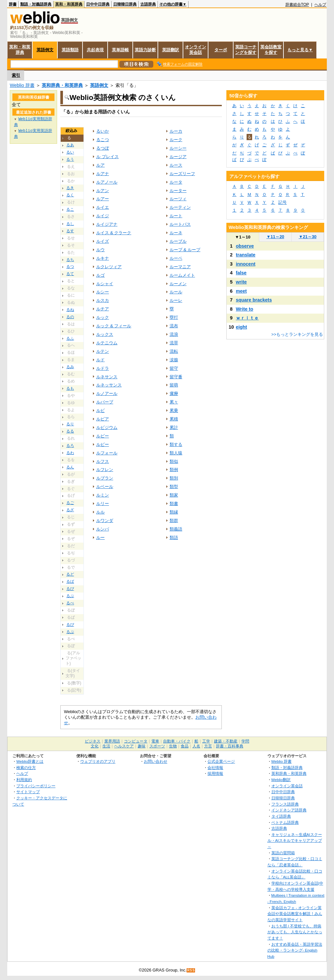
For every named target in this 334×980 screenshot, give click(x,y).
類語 (174, 538)
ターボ (221, 50)
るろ (70, 446)
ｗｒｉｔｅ (247, 318)
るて (70, 274)
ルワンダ (105, 521)
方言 (208, 746)
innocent (246, 264)
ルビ (100, 410)
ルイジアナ (107, 224)
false (241, 273)
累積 (174, 419)
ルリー (103, 504)
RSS (191, 970)
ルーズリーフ (182, 174)
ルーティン (180, 207)
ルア (100, 165)
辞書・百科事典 (230, 746)
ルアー (103, 199)
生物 (173, 746)
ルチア (103, 309)
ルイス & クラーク (114, 233)
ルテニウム (107, 343)
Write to (244, 309)
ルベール (105, 487)
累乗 (174, 410)
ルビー (103, 436)
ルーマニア (180, 267)
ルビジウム (107, 427)
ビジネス (93, 741)
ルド (100, 360)
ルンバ (103, 529)
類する (176, 444)
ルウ (100, 250)
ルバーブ (105, 402)
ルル (100, 512)
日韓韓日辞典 (125, 4)
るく (70, 195)
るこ (70, 209)
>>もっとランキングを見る (297, 334)
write (241, 282)
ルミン (103, 495)
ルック (103, 317)
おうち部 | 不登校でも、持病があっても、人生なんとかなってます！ (295, 932)
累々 (174, 402)
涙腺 (174, 360)
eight (241, 327)
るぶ (70, 596)
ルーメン (178, 284)
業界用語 (112, 741)
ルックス (105, 334)
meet (241, 291)
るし (70, 224)
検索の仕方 (26, 768)
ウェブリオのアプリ (98, 761)
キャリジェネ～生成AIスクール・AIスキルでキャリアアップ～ (295, 841)
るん (70, 467)
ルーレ (176, 300)
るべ (70, 603)
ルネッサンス (109, 385)
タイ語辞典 (281, 816)
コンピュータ (136, 741)
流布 (174, 326)
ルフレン (105, 470)
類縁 (174, 512)
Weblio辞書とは (30, 761)
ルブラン (105, 478)
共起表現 (95, 50)
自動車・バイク (177, 741)
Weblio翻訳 (281, 780)
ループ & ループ (185, 250)
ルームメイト (182, 275)
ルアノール (107, 182)
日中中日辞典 (98, 4)
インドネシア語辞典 (289, 810)
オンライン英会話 (196, 50)
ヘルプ (320, 5)
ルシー (103, 292)
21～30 (308, 237)
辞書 (13, 4)
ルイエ (103, 207)
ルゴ (100, 275)
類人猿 (176, 453)
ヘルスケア (124, 746)
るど (70, 574)
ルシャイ (105, 284)
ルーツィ (178, 199)
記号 (282, 202)
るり (70, 424)
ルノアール (107, 393)
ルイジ (103, 216)
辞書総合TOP (297, 5)
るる (70, 431)
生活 (106, 746)
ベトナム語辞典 (285, 822)
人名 (196, 746)
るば (70, 581)
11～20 (275, 237)
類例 (174, 470)
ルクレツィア (109, 267)
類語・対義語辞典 (36, 4)
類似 (174, 461)
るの (70, 317)
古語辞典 (148, 4)
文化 (95, 746)
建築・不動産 (226, 741)
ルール (176, 292)
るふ (70, 338)
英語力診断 (145, 50)
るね (70, 310)
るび (70, 589)
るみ (70, 367)
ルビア (103, 419)
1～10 (243, 237)
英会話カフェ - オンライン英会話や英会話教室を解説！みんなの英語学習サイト (295, 914)
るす (70, 231)
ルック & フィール (114, 326)
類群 (174, 521)
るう (70, 159)
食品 (185, 746)
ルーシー (178, 148)
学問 (245, 741)
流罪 (174, 343)
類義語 (176, 529)
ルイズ (103, 241)
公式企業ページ (221, 761)
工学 (206, 741)
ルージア (178, 157)
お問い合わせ (156, 761)
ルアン (103, 191)
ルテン (103, 351)
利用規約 (24, 780)
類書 (174, 504)
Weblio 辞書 (22, 85)
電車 (155, 741)
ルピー (103, 444)
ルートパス (180, 224)
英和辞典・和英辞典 (62, 85)
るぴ (70, 625)
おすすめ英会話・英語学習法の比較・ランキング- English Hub (295, 950)
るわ (70, 453)
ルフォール (107, 453)
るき (70, 188)
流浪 (174, 334)
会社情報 (215, 768)
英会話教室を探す (271, 50)
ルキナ (103, 258)
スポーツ (157, 746)
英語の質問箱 (283, 853)
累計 (174, 427)
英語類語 (70, 50)
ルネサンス (107, 377)
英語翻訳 (171, 50)
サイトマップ (28, 792)
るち (70, 260)
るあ (70, 145)
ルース (176, 165)
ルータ (176, 182)
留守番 (176, 377)
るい (70, 152)
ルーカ (176, 131)
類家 (174, 495)
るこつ (103, 140)
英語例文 (45, 50)
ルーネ (176, 233)
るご (70, 503)
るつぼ (103, 148)
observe (245, 246)
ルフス (103, 461)
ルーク (176, 140)
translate (246, 255)
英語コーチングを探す (246, 50)
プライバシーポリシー (36, 786)
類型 (174, 487)
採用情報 (215, 773)
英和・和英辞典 (69, 4)
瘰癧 (174, 393)
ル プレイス (107, 157)
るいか (103, 131)
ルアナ (103, 174)
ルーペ (176, 258)
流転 (174, 351)
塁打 (174, 317)
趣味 (142, 746)
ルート (176, 216)
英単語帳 (120, 50)
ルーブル (178, 241)
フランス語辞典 (285, 804)
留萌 (174, 385)
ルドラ (103, 368)
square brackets (254, 300)
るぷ (70, 632)
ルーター (178, 191)
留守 (174, 368)
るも (70, 388)
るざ (70, 510)
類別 (174, 478)
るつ (70, 267)
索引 (16, 75)
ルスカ (103, 300)
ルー (100, 538)
